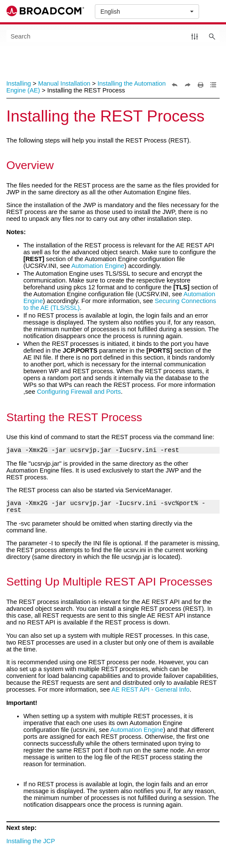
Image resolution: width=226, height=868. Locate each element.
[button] (195, 36)
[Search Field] (113, 36)
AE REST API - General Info (151, 690)
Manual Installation (64, 83)
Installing (19, 83)
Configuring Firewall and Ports (79, 392)
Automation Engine (98, 266)
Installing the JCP (31, 841)
